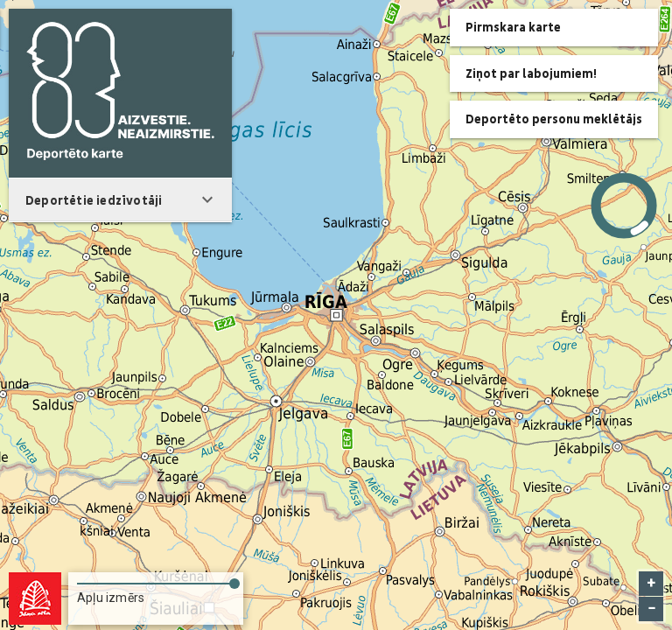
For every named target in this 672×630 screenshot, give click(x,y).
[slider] (156, 580)
